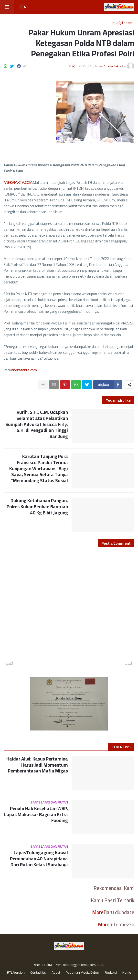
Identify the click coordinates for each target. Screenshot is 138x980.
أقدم (10, 664)
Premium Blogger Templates (75, 965)
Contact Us (38, 973)
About (56, 973)
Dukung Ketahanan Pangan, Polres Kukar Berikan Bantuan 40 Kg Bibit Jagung (37, 507)
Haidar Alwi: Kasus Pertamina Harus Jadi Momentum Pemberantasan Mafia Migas (37, 765)
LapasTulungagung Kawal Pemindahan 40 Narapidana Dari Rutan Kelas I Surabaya (39, 859)
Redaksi (111, 973)
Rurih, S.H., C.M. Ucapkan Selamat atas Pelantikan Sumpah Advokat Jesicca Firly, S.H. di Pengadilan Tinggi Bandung (37, 424)
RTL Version (16, 973)
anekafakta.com (24, 370)
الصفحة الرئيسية (123, 23)
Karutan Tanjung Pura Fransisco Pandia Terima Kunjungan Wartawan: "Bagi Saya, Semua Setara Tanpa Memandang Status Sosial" (39, 468)
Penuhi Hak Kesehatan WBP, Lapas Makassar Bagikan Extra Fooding (36, 814)
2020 (100, 965)
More (98, 912)
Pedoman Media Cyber (82, 973)
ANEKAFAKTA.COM (18, 182)
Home (127, 973)
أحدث (128, 664)
